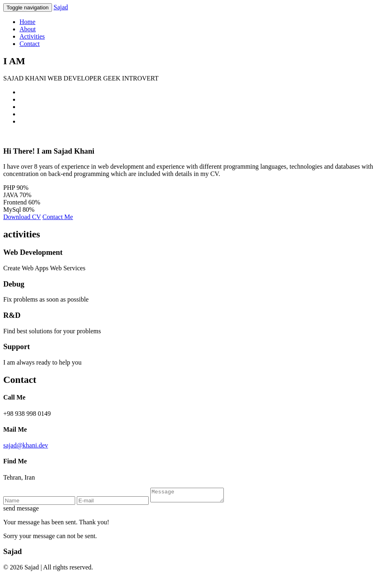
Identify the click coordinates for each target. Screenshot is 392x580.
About (28, 29)
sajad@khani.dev (26, 445)
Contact (30, 44)
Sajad (61, 7)
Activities (32, 36)
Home (27, 22)
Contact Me (58, 217)
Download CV (22, 217)
